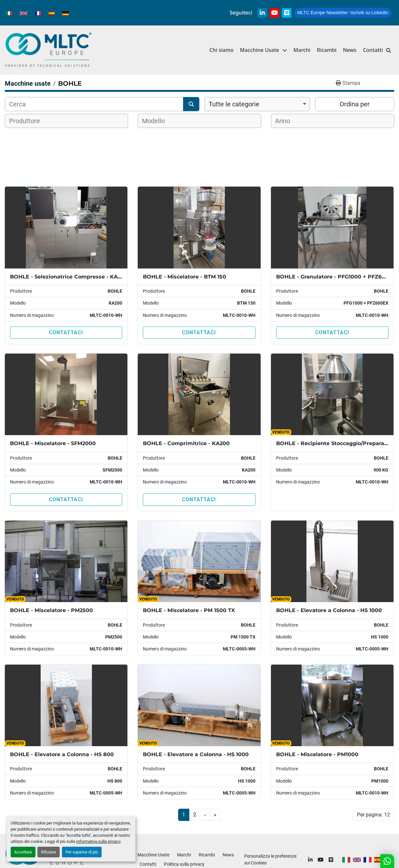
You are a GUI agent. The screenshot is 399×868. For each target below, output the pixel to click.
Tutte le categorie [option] (234, 104)
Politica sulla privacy (184, 864)
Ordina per (355, 104)
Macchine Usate (259, 50)
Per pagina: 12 (374, 815)
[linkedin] (262, 13)
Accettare (23, 852)
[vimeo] (287, 13)
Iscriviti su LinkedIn (343, 13)
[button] (264, 50)
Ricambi (327, 50)
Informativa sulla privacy (98, 841)
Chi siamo (221, 50)
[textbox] (29, 121)
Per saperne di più (82, 852)
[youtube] (274, 13)
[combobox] (257, 104)
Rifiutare (49, 852)
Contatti (373, 50)
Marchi (302, 50)
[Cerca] (94, 104)
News (350, 50)
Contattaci (66, 332)
